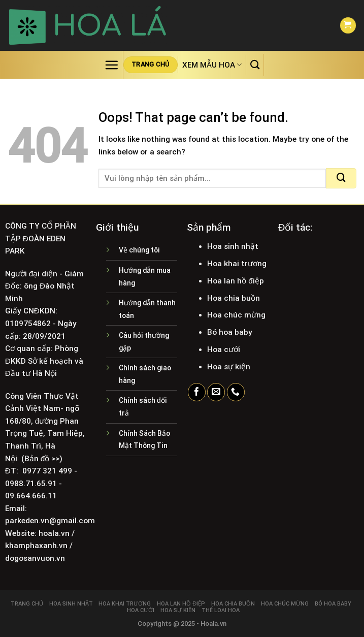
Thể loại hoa (221, 610)
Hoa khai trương (125, 604)
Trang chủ (27, 604)
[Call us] (236, 392)
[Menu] (111, 65)
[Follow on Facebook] (197, 392)
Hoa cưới (141, 610)
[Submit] (341, 178)
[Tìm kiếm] (255, 65)
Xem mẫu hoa (212, 65)
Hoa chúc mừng (285, 604)
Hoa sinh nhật (71, 604)
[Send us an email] (216, 392)
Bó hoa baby (333, 604)
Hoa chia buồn (233, 604)
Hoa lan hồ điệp (181, 604)
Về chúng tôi (139, 250)
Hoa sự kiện (178, 610)
